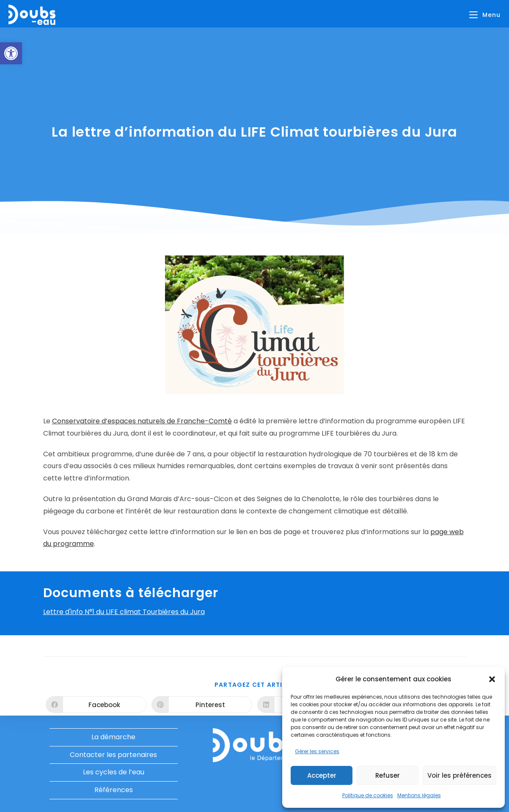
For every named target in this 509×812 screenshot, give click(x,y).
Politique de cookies (368, 795)
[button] (11, 53)
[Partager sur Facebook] (96, 705)
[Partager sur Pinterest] (202, 705)
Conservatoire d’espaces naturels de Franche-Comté (142, 421)
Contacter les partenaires (113, 755)
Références (114, 790)
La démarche (113, 737)
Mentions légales (419, 795)
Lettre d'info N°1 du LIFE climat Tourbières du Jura (124, 612)
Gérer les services (317, 751)
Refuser (388, 775)
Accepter (322, 775)
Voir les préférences (459, 775)
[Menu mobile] (485, 15)
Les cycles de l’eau (114, 772)
